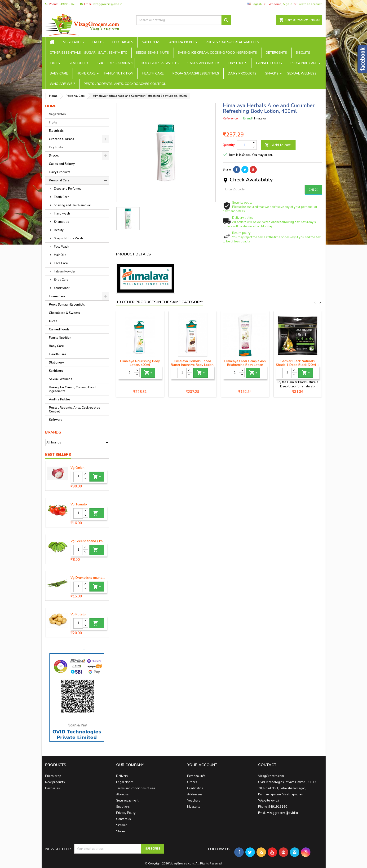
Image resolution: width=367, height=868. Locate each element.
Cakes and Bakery (204, 63)
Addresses (195, 794)
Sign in (288, 4)
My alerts (194, 807)
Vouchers (194, 801)
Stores (121, 831)
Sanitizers (151, 42)
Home (51, 106)
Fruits (98, 42)
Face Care (61, 263)
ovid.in (276, 801)
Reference (230, 118)
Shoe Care (61, 280)
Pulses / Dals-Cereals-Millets (232, 42)
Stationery (79, 63)
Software (56, 420)
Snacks (272, 73)
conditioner (62, 288)
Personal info (196, 776)
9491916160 (67, 4)
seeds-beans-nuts (152, 53)
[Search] (184, 20)
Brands (53, 432)
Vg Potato (78, 614)
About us (122, 794)
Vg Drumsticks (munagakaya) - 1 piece (89, 578)
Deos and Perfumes (68, 189)
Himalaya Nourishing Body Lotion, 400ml (140, 363)
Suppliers (123, 807)
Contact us (124, 819)
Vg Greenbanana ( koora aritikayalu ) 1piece (89, 541)
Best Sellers (58, 455)
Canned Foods (269, 63)
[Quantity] (78, 477)
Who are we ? (62, 84)
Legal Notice (125, 782)
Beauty (59, 230)
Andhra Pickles (183, 42)
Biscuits (303, 53)
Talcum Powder (65, 272)
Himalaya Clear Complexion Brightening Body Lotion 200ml (245, 365)
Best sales (53, 788)
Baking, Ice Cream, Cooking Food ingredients (217, 53)
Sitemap (122, 825)
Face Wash (62, 247)
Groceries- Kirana (114, 63)
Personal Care (304, 63)
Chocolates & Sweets (159, 63)
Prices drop (53, 776)
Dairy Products (242, 73)
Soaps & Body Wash (68, 238)
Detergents (276, 53)
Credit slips (195, 788)
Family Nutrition (119, 73)
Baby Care (59, 73)
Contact (267, 765)
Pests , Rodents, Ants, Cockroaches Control (125, 84)
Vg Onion (77, 468)
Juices (55, 63)
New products (55, 782)
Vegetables (73, 42)
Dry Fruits (238, 63)
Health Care (153, 73)
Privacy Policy (126, 813)
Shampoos (62, 222)
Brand (248, 118)
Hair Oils (60, 255)
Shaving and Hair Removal (72, 205)
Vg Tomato (79, 504)
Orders (192, 782)
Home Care (86, 73)
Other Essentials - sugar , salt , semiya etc (88, 53)
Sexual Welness (302, 73)
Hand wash (62, 214)
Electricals (123, 42)
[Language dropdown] (257, 4)
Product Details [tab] (133, 254)
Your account (202, 765)
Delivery (122, 776)
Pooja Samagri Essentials (196, 73)
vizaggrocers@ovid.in (108, 4)
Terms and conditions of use (136, 788)
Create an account (310, 4)
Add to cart (278, 145)
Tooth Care (62, 197)
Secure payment (127, 801)
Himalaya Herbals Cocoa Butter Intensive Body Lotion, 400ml (192, 365)
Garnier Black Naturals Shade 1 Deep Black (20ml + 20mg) (298, 365)
